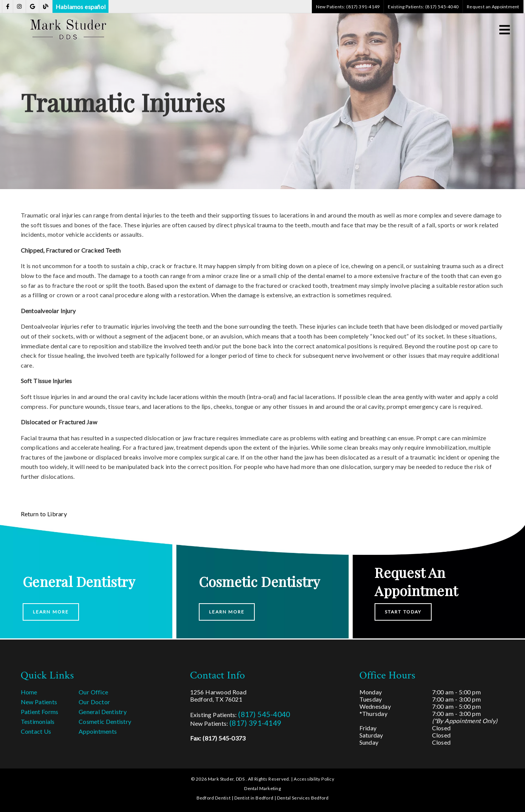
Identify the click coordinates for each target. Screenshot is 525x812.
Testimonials (38, 721)
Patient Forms (40, 712)
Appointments (98, 731)
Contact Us (36, 731)
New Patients (39, 702)
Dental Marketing (262, 788)
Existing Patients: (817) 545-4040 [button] (423, 7)
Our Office (93, 692)
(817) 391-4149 (255, 723)
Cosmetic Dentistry (105, 721)
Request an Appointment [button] (493, 7)
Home (29, 692)
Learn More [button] (51, 612)
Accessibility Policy (314, 779)
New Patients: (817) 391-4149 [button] (348, 7)
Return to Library (44, 514)
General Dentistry (103, 712)
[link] (8, 7)
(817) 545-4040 (264, 714)
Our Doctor (94, 702)
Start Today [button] (403, 612)
